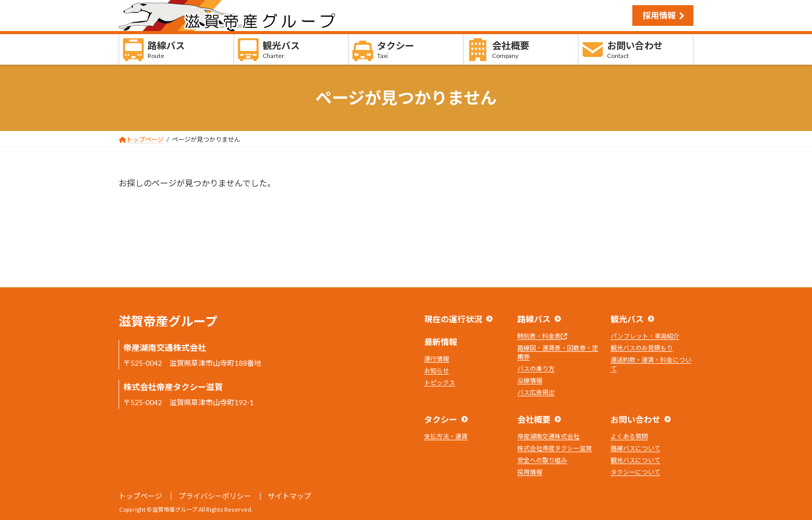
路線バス (534, 319)
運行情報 (437, 359)
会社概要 (534, 419)
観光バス (627, 319)
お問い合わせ (635, 419)
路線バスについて (635, 448)
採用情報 (659, 15)
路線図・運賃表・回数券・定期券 (558, 352)
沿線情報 (530, 381)
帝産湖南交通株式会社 (548, 436)
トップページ (140, 496)
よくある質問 (629, 436)
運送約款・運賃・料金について (651, 364)
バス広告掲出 (536, 392)
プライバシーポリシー (215, 496)
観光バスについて (635, 460)
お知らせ (437, 371)
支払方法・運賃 (446, 436)
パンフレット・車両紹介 (645, 336)
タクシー (441, 419)
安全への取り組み (542, 460)
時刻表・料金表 (542, 336)
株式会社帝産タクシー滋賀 (555, 448)
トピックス (440, 383)
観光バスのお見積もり (642, 348)
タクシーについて (635, 472)
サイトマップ (289, 496)
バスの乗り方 (536, 369)
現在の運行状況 (453, 319)
